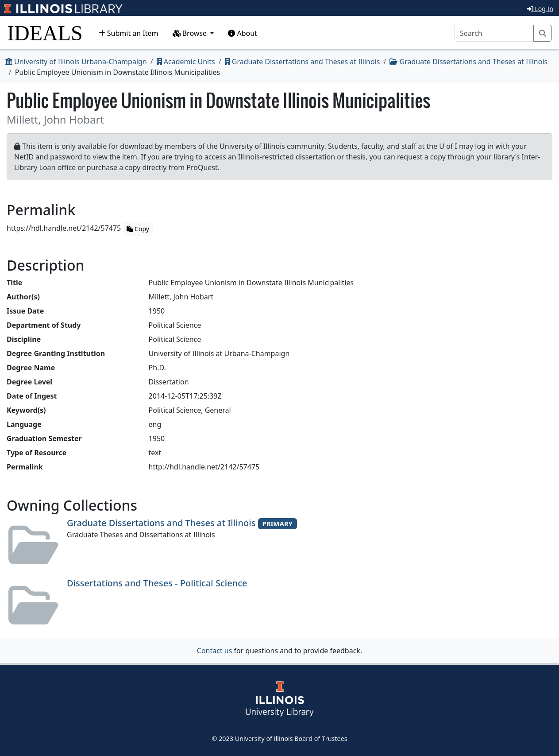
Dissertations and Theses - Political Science (157, 583)
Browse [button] (191, 33)
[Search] (494, 33)
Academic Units (186, 62)
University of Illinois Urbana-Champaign (76, 62)
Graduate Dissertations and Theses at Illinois (303, 62)
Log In (540, 9)
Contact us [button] (215, 651)
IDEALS (45, 33)
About (243, 33)
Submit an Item (129, 33)
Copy (138, 229)
